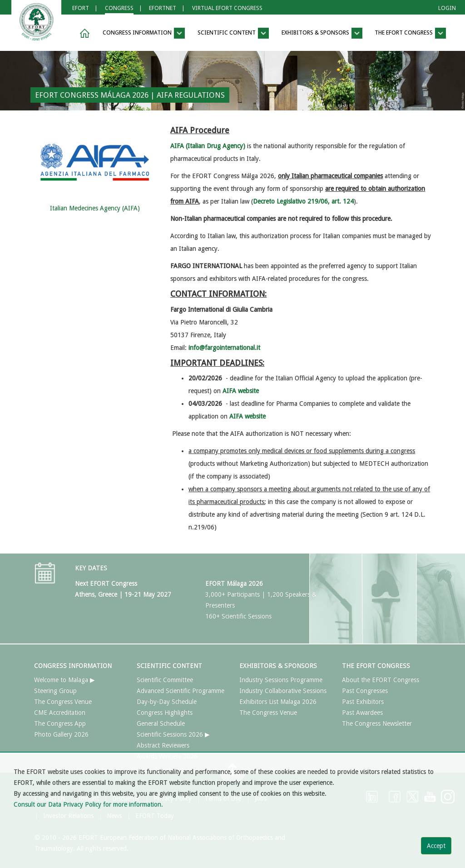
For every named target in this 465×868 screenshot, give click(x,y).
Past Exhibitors (363, 702)
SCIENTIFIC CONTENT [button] (233, 33)
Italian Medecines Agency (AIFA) (95, 208)
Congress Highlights (165, 713)
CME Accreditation (60, 713)
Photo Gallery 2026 (61, 734)
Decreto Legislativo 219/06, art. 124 (303, 201)
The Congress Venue (63, 702)
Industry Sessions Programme (281, 680)
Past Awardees (362, 713)
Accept (436, 846)
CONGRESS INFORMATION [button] (144, 33)
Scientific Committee (165, 680)
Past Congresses (365, 691)
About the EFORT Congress (381, 680)
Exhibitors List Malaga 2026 (278, 702)
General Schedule (161, 723)
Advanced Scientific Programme (181, 691)
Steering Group (55, 691)
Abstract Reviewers (163, 745)
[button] (83, 33)
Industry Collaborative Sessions (283, 691)
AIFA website (247, 416)
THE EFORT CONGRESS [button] (410, 33)
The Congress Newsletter (377, 723)
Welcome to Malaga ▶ (64, 680)
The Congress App (60, 723)
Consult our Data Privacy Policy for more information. (88, 804)
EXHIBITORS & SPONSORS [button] (322, 33)
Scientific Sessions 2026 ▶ (173, 734)
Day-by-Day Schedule (167, 702)
